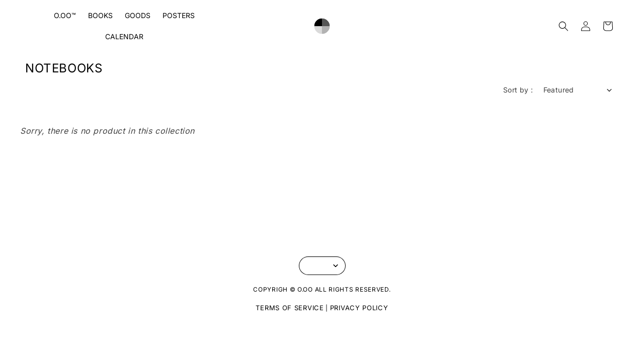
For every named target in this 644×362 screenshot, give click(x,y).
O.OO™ (65, 15)
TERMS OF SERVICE (290, 308)
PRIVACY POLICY (359, 308)
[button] (563, 26)
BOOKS (100, 15)
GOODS (138, 15)
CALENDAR (124, 36)
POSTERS (179, 15)
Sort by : (518, 90)
